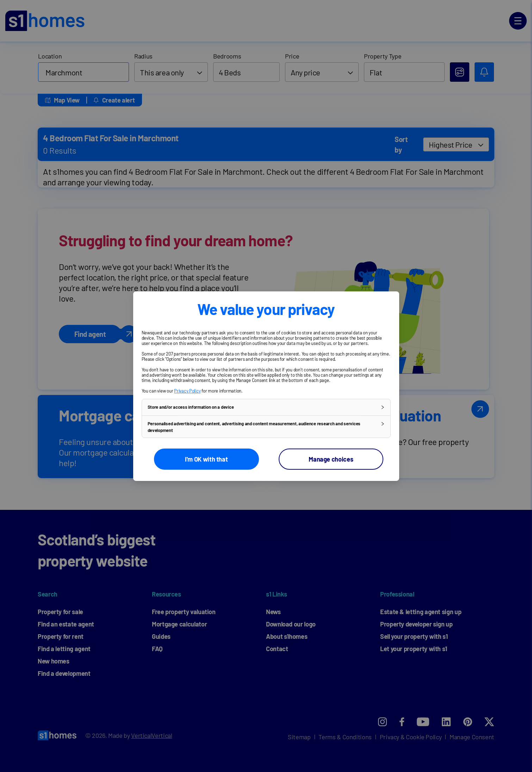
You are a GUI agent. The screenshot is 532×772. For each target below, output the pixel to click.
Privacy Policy (187, 390)
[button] (266, 407)
